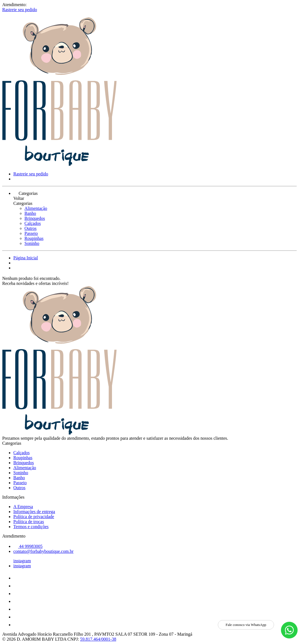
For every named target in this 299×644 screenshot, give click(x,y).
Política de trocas (29, 522)
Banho (30, 213)
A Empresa (23, 507)
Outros (31, 228)
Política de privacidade (34, 517)
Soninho (32, 243)
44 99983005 (28, 546)
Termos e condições (31, 527)
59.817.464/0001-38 (98, 639)
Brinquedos (35, 218)
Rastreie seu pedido (20, 10)
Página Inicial (26, 258)
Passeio (31, 233)
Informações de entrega (34, 512)
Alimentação (36, 208)
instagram (22, 561)
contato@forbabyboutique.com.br (43, 551)
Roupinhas (34, 238)
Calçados (33, 223)
